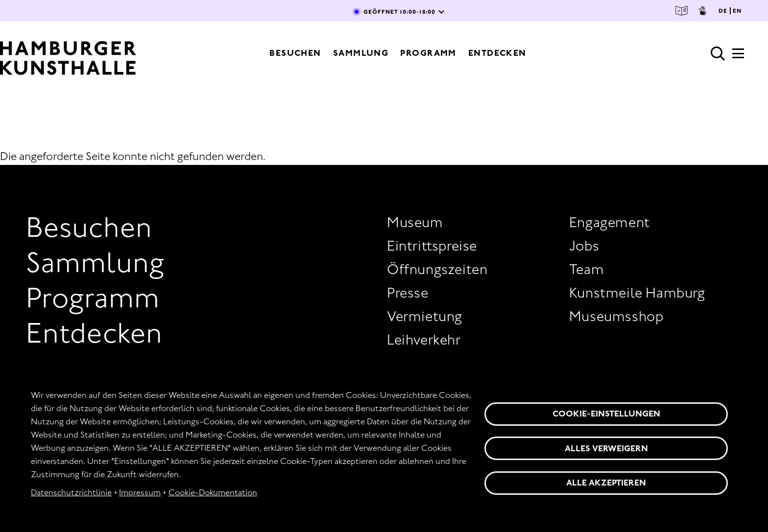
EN (737, 11)
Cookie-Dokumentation (213, 492)
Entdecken (497, 53)
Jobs (584, 246)
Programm (428, 53)
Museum (415, 222)
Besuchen (295, 53)
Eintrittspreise (432, 246)
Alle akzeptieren (606, 483)
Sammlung (361, 53)
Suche (718, 54)
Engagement (610, 222)
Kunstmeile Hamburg (637, 293)
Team (587, 269)
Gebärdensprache (703, 11)
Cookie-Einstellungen (606, 414)
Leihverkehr (424, 340)
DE (723, 11)
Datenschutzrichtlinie (71, 492)
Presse (408, 293)
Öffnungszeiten (437, 269)
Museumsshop (616, 316)
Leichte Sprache (682, 11)
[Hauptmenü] (738, 56)
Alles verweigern (606, 448)
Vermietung (425, 316)
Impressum (140, 492)
